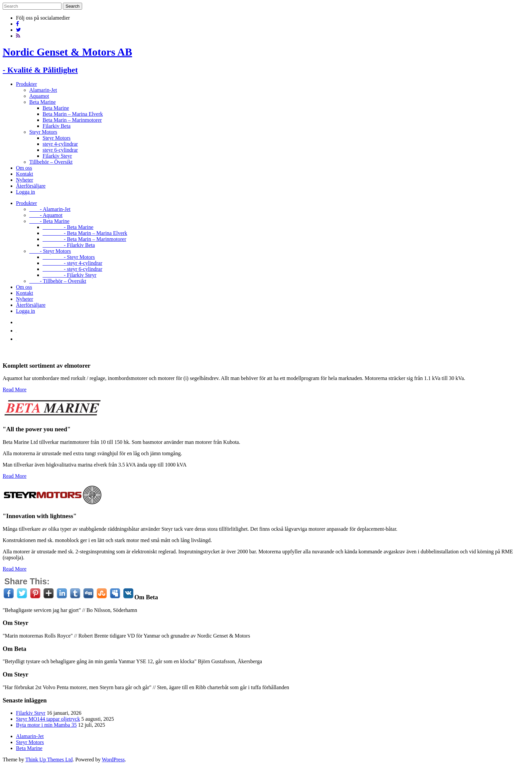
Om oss (24, 168)
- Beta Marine (49, 221)
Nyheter (25, 180)
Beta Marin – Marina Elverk (73, 114)
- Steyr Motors (50, 251)
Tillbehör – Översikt (51, 162)
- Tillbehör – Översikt (58, 281)
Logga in (25, 192)
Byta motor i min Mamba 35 (46, 725)
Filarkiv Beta (57, 126)
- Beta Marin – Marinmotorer (84, 239)
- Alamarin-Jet (50, 209)
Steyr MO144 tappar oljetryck (48, 719)
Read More (15, 389)
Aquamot (39, 96)
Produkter (26, 84)
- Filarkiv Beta (69, 245)
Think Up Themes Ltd (49, 760)
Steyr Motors (43, 132)
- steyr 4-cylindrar (72, 263)
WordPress (113, 760)
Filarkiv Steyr (57, 156)
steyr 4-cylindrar (60, 144)
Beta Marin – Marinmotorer (72, 120)
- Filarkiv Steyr (69, 275)
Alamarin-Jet (43, 90)
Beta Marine (43, 102)
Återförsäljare (31, 186)
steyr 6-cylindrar (60, 150)
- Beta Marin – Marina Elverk (85, 233)
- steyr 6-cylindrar (72, 269)
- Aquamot (46, 215)
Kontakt (25, 174)
